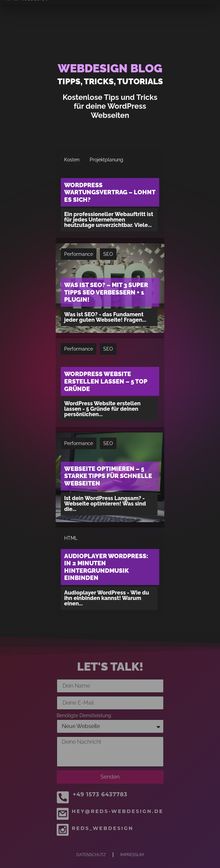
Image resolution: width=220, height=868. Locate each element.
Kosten (72, 160)
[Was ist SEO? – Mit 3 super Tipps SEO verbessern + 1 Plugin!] (110, 288)
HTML (71, 538)
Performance (79, 254)
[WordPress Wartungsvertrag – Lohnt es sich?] (110, 193)
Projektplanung (106, 160)
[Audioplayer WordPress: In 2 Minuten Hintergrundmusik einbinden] (110, 572)
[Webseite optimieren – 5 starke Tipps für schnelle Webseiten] (110, 477)
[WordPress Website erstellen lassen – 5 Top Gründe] (110, 383)
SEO (108, 254)
